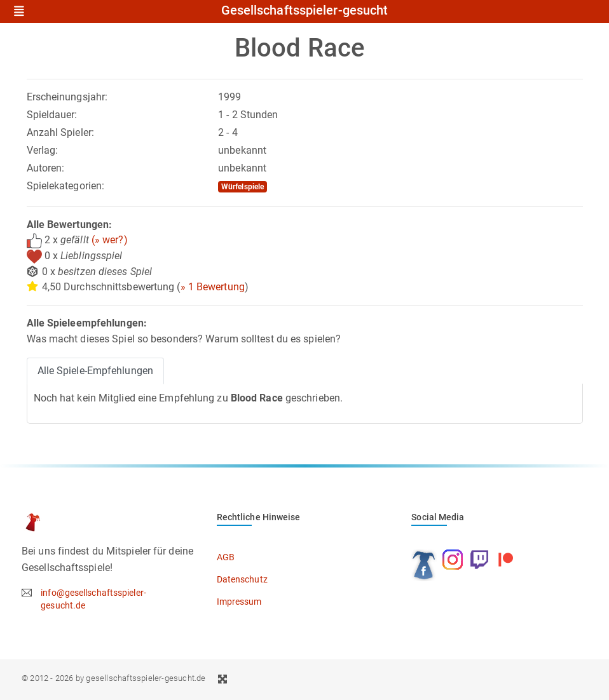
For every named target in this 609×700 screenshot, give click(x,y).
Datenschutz (242, 579)
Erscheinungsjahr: (67, 97)
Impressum (239, 602)
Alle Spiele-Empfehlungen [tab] (95, 371)
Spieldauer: (52, 115)
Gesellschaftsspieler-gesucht (305, 11)
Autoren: (46, 168)
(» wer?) (110, 240)
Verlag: (43, 150)
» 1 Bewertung (213, 287)
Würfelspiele (243, 187)
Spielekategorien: (66, 186)
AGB (226, 557)
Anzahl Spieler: (61, 132)
